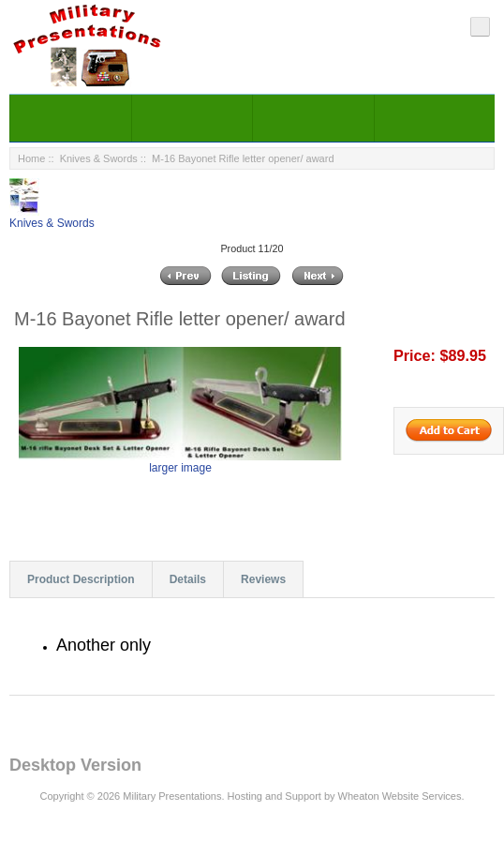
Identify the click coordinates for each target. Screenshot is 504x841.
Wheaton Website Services (400, 796)
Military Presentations (172, 796)
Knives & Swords (99, 158)
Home (31, 158)
